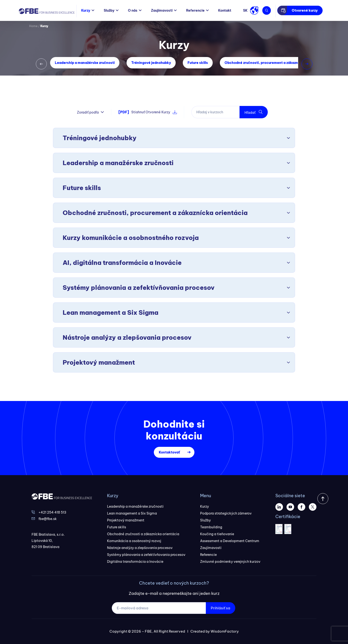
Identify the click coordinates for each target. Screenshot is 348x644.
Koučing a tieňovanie (217, 534)
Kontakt (225, 10)
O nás (133, 10)
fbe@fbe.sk (48, 519)
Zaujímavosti (162, 10)
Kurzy (86, 10)
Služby (109, 10)
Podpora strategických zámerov (226, 513)
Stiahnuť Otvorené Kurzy (148, 112)
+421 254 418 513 (52, 512)
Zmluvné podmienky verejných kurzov (230, 562)
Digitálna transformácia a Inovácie (135, 562)
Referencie (195, 10)
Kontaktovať (169, 452)
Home (33, 26)
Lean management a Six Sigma (132, 513)
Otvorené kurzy (305, 10)
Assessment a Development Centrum (230, 541)
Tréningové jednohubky (151, 63)
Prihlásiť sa (221, 608)
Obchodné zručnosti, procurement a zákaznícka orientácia (274, 63)
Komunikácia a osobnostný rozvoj (134, 541)
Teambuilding (211, 527)
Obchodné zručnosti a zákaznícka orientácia (143, 534)
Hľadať (254, 112)
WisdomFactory (225, 631)
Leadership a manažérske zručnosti (85, 63)
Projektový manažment (126, 520)
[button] (41, 64)
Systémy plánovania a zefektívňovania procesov (146, 555)
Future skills (198, 63)
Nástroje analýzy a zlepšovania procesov (140, 548)
